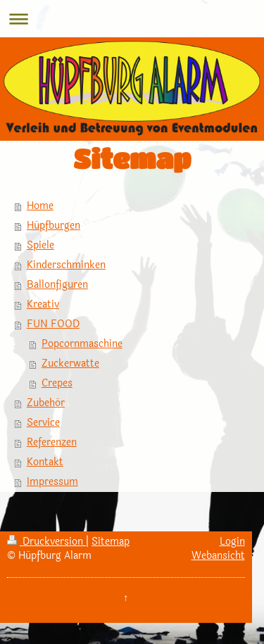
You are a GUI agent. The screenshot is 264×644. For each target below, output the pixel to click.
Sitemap (111, 542)
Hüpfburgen (54, 226)
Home (40, 206)
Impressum (52, 482)
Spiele (40, 245)
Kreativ (43, 304)
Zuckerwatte (70, 364)
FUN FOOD (53, 324)
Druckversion (46, 542)
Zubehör (46, 403)
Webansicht (218, 556)
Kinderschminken (66, 265)
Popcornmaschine (82, 344)
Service (43, 423)
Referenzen (52, 442)
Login (232, 542)
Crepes (57, 383)
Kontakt (45, 462)
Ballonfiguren (57, 285)
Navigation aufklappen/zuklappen (132, 19)
